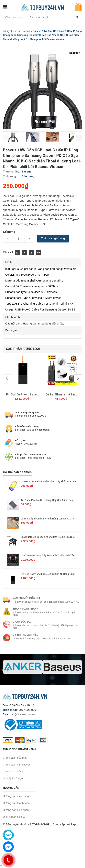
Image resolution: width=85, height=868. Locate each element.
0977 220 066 (27, 710)
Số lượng (9, 232)
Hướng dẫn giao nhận (16, 810)
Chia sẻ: (9, 252)
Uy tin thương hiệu (26, 635)
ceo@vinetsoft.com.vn (22, 714)
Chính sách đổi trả (14, 772)
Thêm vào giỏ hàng (53, 238)
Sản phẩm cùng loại (23, 349)
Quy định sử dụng (14, 778)
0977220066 (31, 444)
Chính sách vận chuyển (17, 765)
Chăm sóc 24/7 (22, 622)
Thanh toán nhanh (26, 609)
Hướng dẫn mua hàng (16, 796)
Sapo (74, 824)
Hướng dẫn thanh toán (16, 803)
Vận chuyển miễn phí (26, 598)
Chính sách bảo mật (15, 758)
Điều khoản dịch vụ (14, 817)
